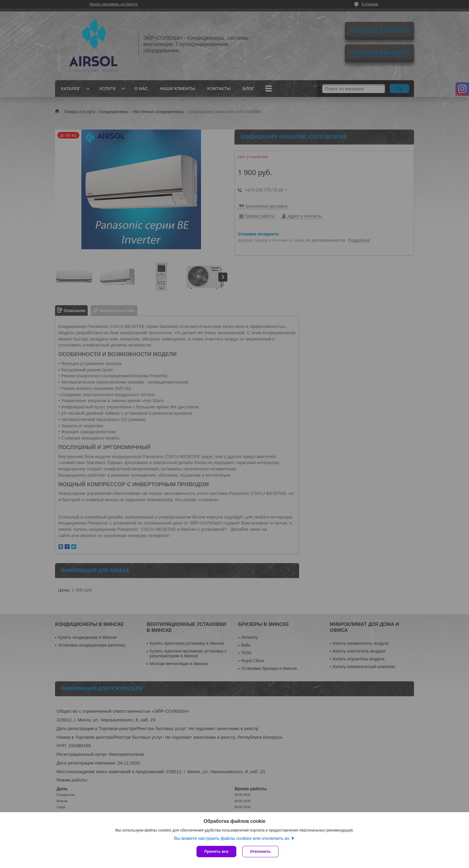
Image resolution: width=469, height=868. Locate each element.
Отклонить (260, 851)
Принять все (216, 851)
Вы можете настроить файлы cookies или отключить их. (232, 838)
